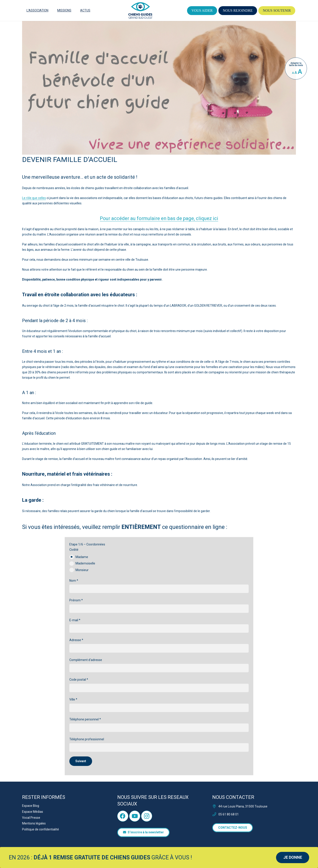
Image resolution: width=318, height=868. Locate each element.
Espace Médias (33, 812)
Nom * (159, 586)
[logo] (140, 10)
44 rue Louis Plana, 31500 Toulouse (243, 806)
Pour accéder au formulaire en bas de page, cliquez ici (159, 218)
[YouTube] (135, 816)
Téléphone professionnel (159, 745)
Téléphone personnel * (159, 725)
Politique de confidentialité (41, 829)
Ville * (159, 705)
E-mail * (159, 626)
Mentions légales (34, 823)
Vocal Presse (31, 818)
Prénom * (159, 606)
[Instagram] (147, 816)
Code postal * (159, 685)
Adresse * (159, 645)
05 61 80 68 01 (229, 814)
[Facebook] (123, 816)
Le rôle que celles (34, 198)
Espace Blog (31, 806)
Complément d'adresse (159, 665)
